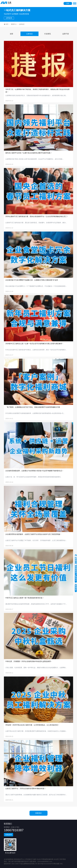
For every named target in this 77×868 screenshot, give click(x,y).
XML (61, 864)
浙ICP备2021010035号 (45, 864)
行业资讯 (48, 34)
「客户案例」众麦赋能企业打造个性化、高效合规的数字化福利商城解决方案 (33, 407)
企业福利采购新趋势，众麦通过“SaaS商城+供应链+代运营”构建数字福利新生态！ (34, 471)
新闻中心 (14, 24)
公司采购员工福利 (30, 859)
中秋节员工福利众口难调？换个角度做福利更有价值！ (25, 598)
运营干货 (66, 34)
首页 (6, 24)
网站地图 (56, 864)
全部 (11, 34)
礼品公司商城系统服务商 (45, 859)
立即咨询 (9, 18)
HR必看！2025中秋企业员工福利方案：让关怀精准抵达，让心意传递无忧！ (32, 725)
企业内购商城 (8, 859)
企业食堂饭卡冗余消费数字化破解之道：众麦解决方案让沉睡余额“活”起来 (32, 280)
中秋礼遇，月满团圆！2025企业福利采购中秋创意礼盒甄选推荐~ (29, 661)
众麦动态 (22, 24)
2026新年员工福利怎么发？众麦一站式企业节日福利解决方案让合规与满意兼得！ (34, 344)
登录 (68, 3)
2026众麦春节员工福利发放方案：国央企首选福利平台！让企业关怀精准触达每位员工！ (37, 216)
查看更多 (38, 813)
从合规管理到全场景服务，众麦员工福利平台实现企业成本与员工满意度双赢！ (33, 534)
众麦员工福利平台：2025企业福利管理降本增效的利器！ (26, 789)
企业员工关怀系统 (60, 859)
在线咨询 (9, 835)
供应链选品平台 (19, 859)
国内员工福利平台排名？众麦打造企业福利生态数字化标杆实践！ (29, 153)
